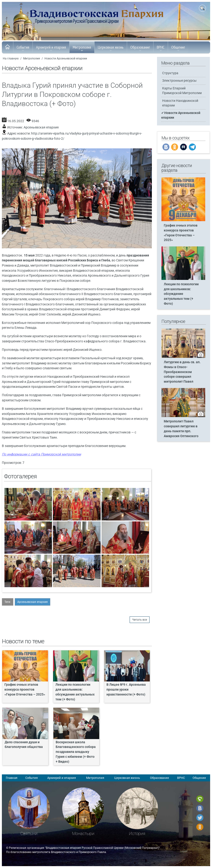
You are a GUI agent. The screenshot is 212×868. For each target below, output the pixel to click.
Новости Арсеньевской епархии (66, 59)
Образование (140, 48)
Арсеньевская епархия (41, 127)
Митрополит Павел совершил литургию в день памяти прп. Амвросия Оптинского (181, 429)
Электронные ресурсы (179, 81)
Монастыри (83, 833)
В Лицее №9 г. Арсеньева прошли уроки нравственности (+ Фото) (126, 690)
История (137, 833)
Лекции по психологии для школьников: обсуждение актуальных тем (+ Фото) (75, 692)
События (23, 48)
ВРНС (161, 48)
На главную (11, 59)
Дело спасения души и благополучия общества (24, 745)
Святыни (29, 833)
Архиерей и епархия (51, 48)
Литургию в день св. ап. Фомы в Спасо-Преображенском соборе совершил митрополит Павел (182, 372)
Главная (12, 778)
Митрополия (82, 48)
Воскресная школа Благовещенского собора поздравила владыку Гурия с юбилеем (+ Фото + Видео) (76, 752)
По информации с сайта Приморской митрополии (41, 454)
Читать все (140, 620)
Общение (178, 48)
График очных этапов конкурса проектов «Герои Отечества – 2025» (25, 690)
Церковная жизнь (111, 48)
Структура (170, 73)
